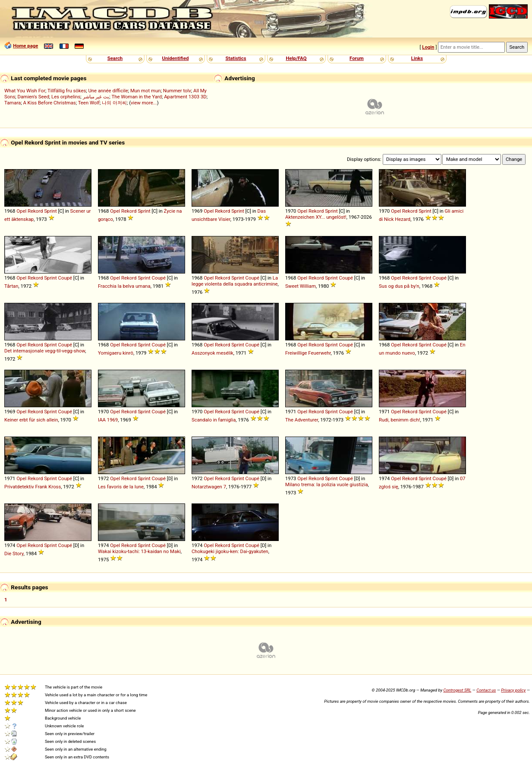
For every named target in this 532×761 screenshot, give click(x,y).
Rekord (35, 211)
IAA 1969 (108, 420)
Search (115, 58)
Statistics (236, 58)
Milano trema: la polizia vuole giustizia (327, 484)
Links (417, 58)
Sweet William (301, 286)
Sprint (50, 211)
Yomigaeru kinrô (116, 353)
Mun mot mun (146, 91)
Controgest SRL (457, 690)
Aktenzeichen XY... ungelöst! (316, 217)
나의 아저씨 (114, 103)
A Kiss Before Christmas (49, 103)
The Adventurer (302, 420)
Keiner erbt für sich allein (31, 420)
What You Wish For (25, 91)
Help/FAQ (296, 58)
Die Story (14, 553)
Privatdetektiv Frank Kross (33, 487)
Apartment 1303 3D (185, 97)
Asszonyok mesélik (212, 353)
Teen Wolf (89, 103)
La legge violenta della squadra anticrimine (235, 281)
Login (428, 47)
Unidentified (176, 58)
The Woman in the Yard (137, 97)
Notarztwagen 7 (209, 487)
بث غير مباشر (96, 97)
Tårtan (11, 286)
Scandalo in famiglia (214, 420)
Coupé (65, 278)
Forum (357, 58)
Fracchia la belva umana (124, 286)
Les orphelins (66, 97)
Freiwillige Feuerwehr (308, 353)
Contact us (486, 690)
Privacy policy (513, 690)
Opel (21, 211)
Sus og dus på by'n (399, 286)
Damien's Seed (33, 97)
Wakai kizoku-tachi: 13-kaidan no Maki (139, 551)
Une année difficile (108, 91)
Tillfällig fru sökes (67, 91)
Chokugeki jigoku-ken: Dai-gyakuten (230, 551)
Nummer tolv (177, 91)
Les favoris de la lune (121, 487)
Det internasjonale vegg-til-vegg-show (45, 351)
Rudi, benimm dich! (400, 420)
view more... (144, 103)
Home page (25, 46)
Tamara (13, 103)
